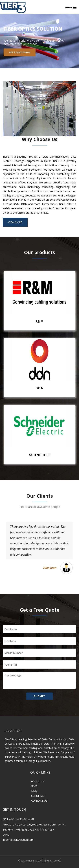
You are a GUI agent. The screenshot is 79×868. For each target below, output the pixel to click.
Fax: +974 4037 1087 (42, 830)
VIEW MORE (15, 222)
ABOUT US (38, 781)
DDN (34, 791)
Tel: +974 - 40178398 (15, 830)
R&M (34, 786)
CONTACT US (39, 801)
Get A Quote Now (20, 52)
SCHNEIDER (38, 796)
